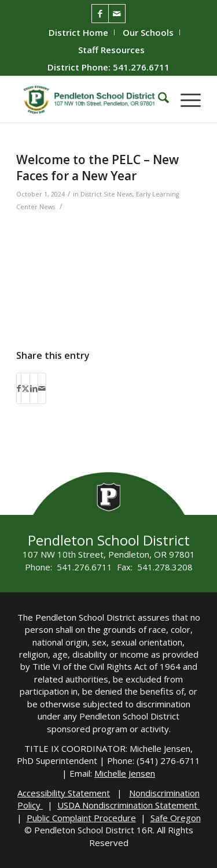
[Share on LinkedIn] (34, 388)
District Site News (106, 194)
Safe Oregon (176, 818)
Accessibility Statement (64, 793)
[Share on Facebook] (19, 388)
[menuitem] (79, 32)
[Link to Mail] (117, 14)
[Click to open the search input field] (158, 99)
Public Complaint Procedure (81, 818)
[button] (185, 99)
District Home (78, 32)
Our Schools (148, 32)
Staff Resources (111, 50)
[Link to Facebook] (100, 14)
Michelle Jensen (125, 773)
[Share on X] (25, 388)
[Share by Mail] (42, 388)
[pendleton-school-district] (90, 99)
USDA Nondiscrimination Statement (128, 805)
